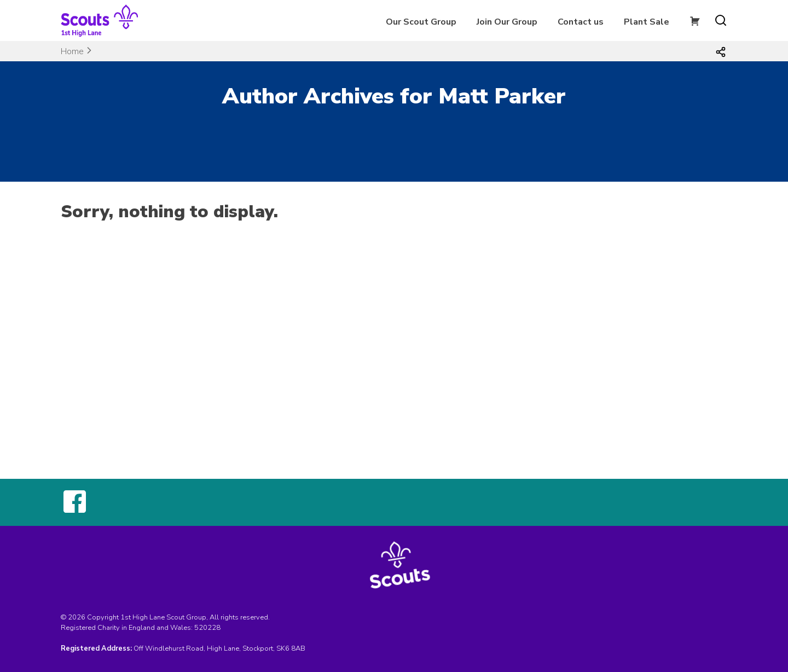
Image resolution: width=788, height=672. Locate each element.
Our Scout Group (421, 22)
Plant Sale (647, 22)
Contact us (581, 22)
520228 (207, 628)
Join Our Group (507, 22)
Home (72, 51)
